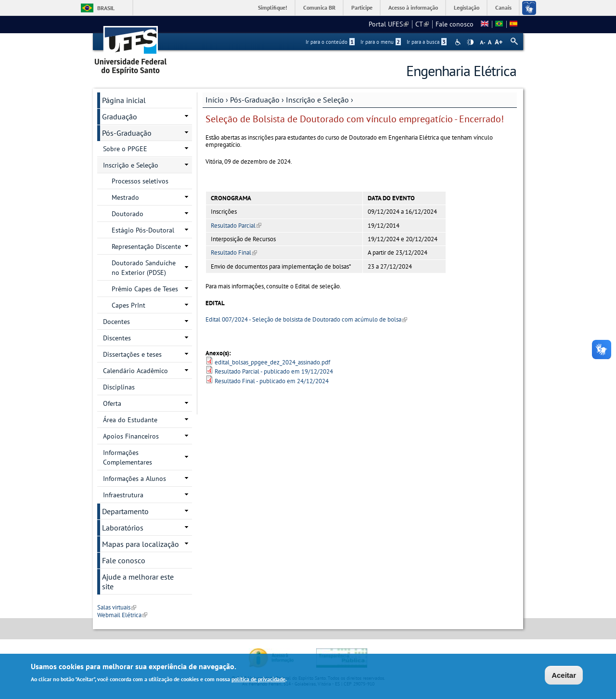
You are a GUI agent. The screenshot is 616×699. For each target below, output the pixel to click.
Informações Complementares (128, 457)
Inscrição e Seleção (317, 100)
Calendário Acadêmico (135, 371)
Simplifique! (273, 7)
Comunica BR (319, 7)
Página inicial (124, 100)
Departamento (125, 511)
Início (215, 100)
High (470, 42)
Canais (503, 7)
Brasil (106, 8)
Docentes (116, 322)
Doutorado (128, 214)
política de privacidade (258, 680)
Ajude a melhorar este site (138, 582)
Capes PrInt (128, 305)
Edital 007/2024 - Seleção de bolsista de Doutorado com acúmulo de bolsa (306, 319)
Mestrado (125, 197)
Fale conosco (455, 24)
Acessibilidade (459, 42)
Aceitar (564, 676)
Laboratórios (123, 528)
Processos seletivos (140, 181)
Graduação (120, 116)
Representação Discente (146, 246)
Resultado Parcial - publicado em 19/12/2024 (274, 371)
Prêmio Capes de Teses (145, 289)
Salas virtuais (117, 607)
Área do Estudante (130, 420)
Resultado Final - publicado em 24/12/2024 (272, 381)
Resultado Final (234, 252)
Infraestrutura (123, 495)
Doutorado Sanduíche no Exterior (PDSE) (144, 268)
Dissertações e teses (132, 354)
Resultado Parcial (236, 226)
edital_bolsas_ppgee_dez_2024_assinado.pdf (272, 362)
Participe (362, 7)
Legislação (467, 7)
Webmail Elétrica (122, 615)
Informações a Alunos (135, 479)
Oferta (112, 403)
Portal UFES (389, 24)
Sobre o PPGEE (125, 149)
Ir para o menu (381, 42)
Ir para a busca (427, 42)
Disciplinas (119, 387)
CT (422, 24)
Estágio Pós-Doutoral (143, 230)
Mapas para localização (141, 544)
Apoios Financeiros (131, 436)
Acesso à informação (413, 7)
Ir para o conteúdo (330, 42)
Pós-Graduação (255, 100)
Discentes (117, 338)
